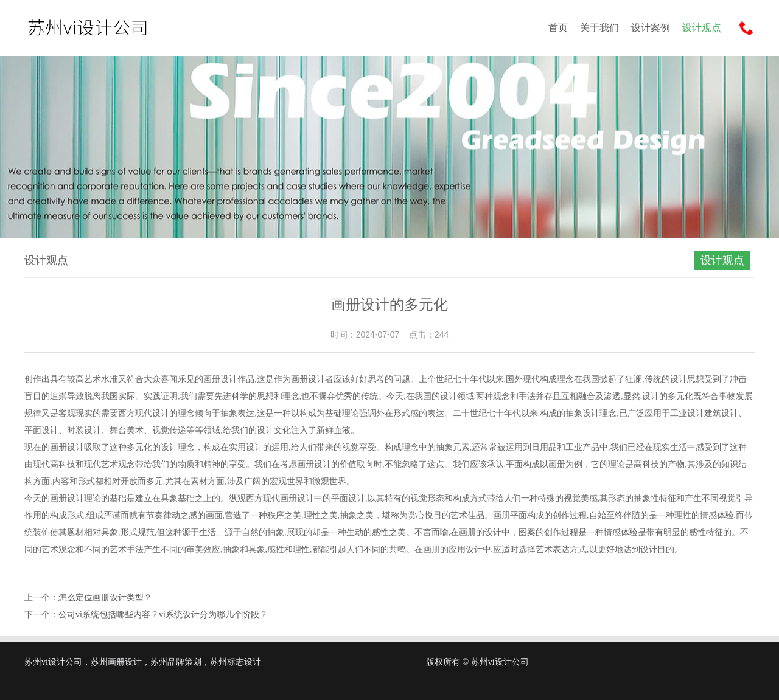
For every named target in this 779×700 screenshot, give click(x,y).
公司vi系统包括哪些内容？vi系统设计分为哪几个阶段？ (163, 615)
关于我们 (599, 28)
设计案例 (651, 28)
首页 (558, 28)
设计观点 (702, 28)
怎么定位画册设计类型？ (105, 598)
